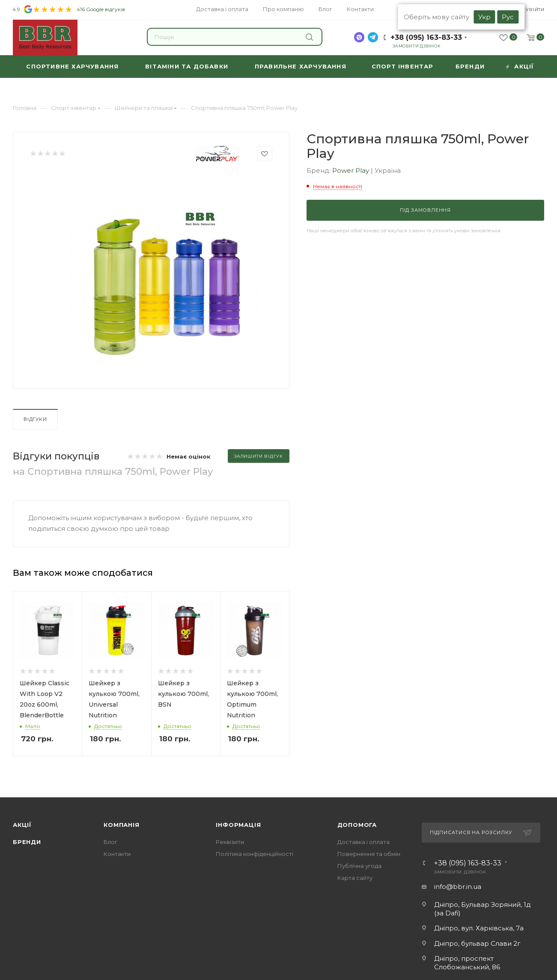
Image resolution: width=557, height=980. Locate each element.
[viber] (359, 37)
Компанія (121, 825)
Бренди (27, 842)
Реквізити (230, 842)
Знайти (309, 37)
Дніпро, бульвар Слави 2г (477, 943)
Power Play (351, 170)
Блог (110, 842)
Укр (484, 17)
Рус (508, 17)
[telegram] (373, 37)
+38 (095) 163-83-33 (426, 37)
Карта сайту (355, 878)
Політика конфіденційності (255, 854)
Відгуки (35, 419)
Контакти (117, 854)
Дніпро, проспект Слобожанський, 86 (467, 963)
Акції (22, 825)
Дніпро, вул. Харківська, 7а (479, 928)
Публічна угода (359, 866)
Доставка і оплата (363, 842)
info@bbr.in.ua (458, 887)
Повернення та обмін (369, 854)
